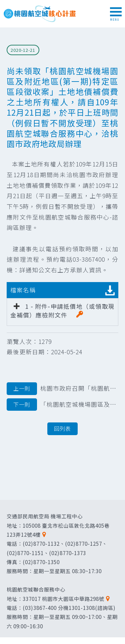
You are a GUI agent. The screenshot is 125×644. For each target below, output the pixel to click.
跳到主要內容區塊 (3, 4)
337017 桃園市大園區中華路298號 (63, 599)
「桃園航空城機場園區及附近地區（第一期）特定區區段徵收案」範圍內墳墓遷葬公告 (62, 405)
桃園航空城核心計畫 (40, 14)
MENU (116, 14)
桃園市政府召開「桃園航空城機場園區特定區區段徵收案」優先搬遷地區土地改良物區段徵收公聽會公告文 (62, 389)
